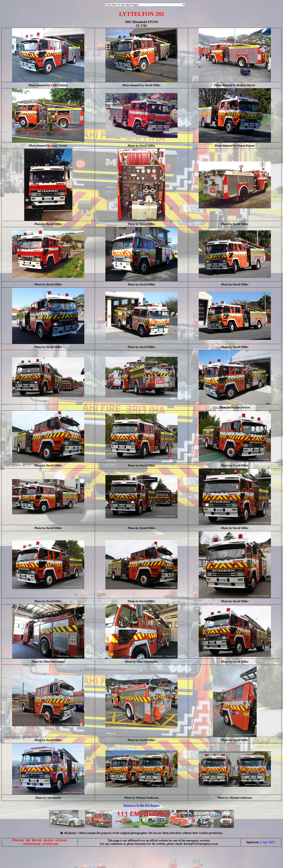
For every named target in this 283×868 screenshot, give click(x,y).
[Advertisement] (12, 860)
